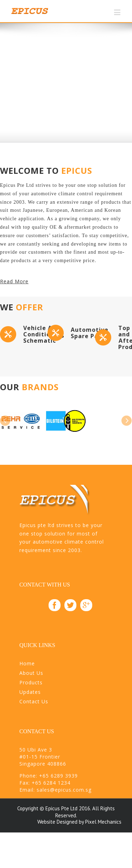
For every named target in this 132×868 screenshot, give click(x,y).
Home (27, 663)
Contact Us (34, 701)
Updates (30, 692)
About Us (31, 673)
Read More (14, 281)
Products (31, 682)
